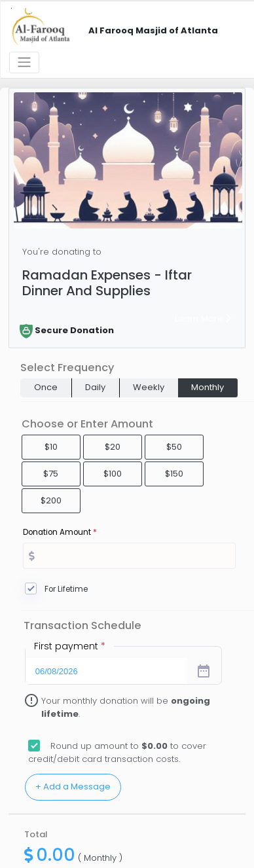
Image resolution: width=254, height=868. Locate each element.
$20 (113, 447)
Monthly (208, 387)
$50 (174, 447)
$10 (51, 447)
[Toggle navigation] (24, 63)
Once (46, 387)
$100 (113, 474)
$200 (51, 500)
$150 (174, 474)
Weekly (149, 387)
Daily (95, 387)
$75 (51, 474)
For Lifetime (66, 589)
